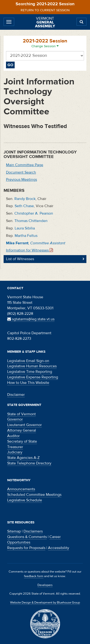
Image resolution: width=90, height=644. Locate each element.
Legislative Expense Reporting (33, 377)
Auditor (13, 436)
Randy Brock (25, 199)
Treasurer (15, 447)
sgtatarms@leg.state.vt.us (31, 319)
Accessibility (59, 548)
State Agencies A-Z (23, 458)
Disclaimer (16, 395)
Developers (45, 585)
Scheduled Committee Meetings (34, 495)
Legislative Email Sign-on (28, 361)
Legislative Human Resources (32, 366)
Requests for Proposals (26, 548)
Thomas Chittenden (31, 221)
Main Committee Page (25, 165)
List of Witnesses (20, 259)
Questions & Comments (27, 537)
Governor (15, 419)
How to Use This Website (28, 383)
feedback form (34, 576)
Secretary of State (22, 441)
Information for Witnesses (30, 250)
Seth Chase (24, 206)
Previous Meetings (21, 180)
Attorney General (22, 430)
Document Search (21, 172)
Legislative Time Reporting (30, 372)
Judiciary (15, 452)
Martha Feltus (26, 236)
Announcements (21, 489)
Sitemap (14, 531)
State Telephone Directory (29, 463)
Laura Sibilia (25, 228)
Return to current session (45, 10)
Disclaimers (33, 531)
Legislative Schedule (25, 500)
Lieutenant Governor (24, 425)
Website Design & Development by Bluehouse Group (45, 603)
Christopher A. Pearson (34, 213)
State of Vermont (21, 414)
